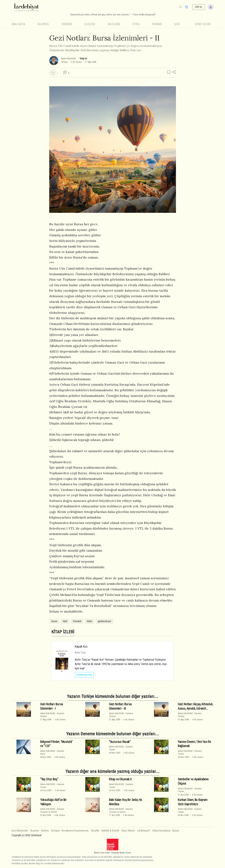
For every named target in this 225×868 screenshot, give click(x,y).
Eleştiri (90, 24)
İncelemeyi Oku (84, 675)
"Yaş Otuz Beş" (49, 779)
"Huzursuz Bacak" (120, 742)
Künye (176, 831)
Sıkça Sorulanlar (161, 831)
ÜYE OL (199, 7)
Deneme (67, 24)
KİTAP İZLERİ (203, 24)
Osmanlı (77, 621)
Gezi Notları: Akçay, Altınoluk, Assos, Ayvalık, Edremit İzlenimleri (195, 709)
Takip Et (83, 58)
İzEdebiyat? (144, 831)
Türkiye (64, 62)
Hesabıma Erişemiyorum (75, 831)
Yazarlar (35, 831)
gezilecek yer (104, 621)
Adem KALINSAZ (69, 58)
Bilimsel (43, 24)
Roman (157, 24)
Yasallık (95, 831)
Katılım (45, 831)
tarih (65, 621)
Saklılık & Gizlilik (110, 831)
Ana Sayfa (18, 24)
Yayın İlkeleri (128, 831)
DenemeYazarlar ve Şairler (52, 810)
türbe (90, 621)
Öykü (136, 24)
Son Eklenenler (20, 831)
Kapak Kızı (81, 646)
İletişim (55, 831)
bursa (54, 621)
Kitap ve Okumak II (120, 779)
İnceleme (114, 24)
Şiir (177, 24)
